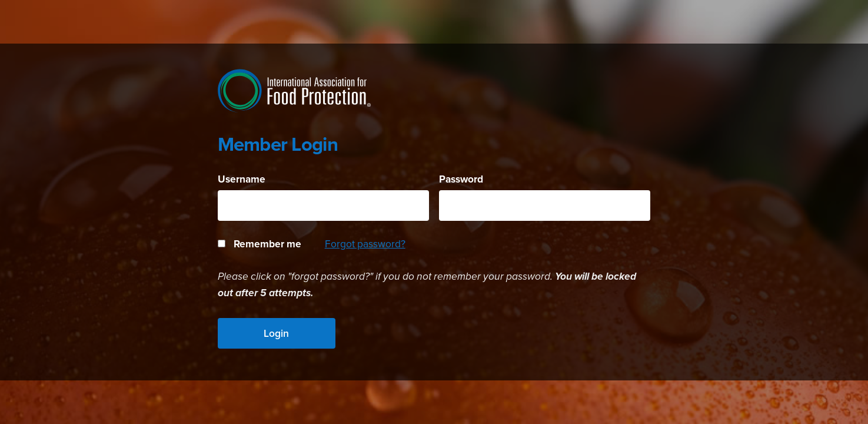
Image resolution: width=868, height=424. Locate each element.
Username (242, 179)
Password (461, 179)
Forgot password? (365, 244)
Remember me (260, 244)
